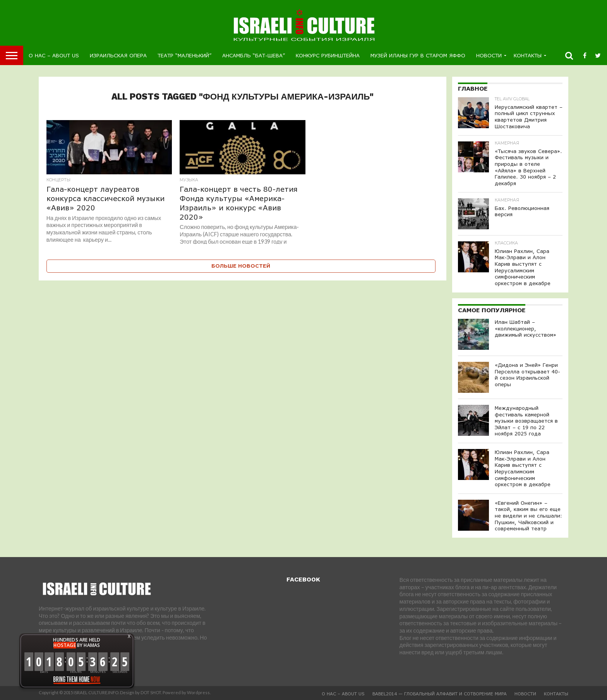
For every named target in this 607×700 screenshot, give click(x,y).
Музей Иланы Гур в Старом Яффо (418, 55)
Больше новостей (241, 266)
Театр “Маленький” (184, 55)
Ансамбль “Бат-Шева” (254, 55)
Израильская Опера (118, 55)
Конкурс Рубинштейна (328, 55)
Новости (489, 55)
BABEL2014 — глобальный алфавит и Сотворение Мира (440, 694)
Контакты (528, 55)
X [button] (129, 636)
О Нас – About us (54, 55)
